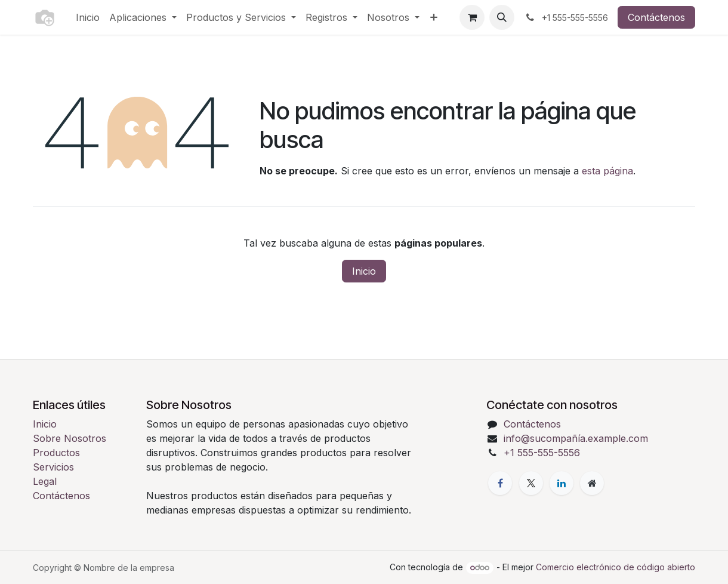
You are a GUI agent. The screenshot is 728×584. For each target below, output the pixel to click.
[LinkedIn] (562, 483)
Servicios (53, 467)
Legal (45, 481)
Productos (56, 453)
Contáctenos (656, 17)
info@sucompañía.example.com (576, 438)
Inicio (364, 271)
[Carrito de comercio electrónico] (472, 17)
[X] (531, 483)
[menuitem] (88, 17)
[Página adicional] (592, 483)
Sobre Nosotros (70, 438)
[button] (502, 17)
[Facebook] (500, 483)
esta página (607, 171)
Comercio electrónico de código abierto (616, 567)
